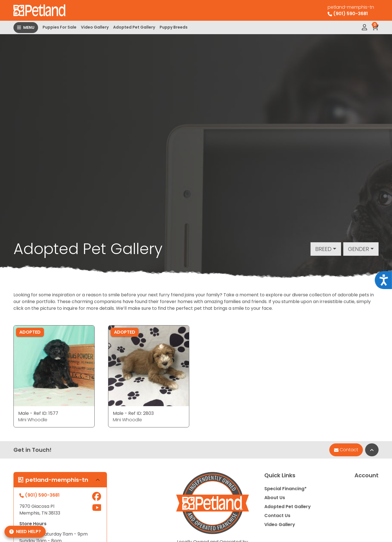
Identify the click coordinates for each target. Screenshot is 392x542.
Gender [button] (359, 249)
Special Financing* (285, 489)
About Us (275, 498)
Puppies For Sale (60, 27)
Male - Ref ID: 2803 (133, 413)
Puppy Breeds (174, 27)
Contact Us (277, 516)
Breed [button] (323, 249)
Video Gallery (95, 27)
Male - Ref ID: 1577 (38, 413)
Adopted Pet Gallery (134, 27)
